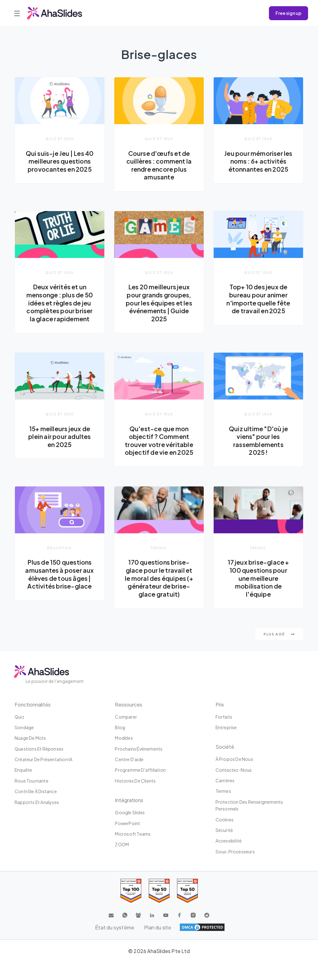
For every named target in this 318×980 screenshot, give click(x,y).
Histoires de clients (135, 781)
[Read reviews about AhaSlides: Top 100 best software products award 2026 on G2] (131, 891)
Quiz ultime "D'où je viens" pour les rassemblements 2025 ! (258, 441)
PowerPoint (127, 823)
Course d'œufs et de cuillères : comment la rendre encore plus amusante (159, 165)
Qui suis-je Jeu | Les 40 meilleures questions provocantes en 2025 (60, 161)
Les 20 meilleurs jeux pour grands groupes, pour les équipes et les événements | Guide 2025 (159, 303)
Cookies (225, 820)
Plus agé (279, 635)
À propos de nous (234, 759)
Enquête (23, 770)
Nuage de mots (30, 738)
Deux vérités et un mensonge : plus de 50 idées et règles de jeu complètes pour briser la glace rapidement (60, 303)
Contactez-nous (234, 770)
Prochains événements (139, 749)
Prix (220, 705)
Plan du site (158, 927)
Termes (223, 791)
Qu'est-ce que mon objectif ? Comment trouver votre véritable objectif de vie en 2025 (159, 441)
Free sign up (288, 13)
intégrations (129, 800)
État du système (115, 927)
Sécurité (224, 830)
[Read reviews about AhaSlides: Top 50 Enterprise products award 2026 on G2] (187, 891)
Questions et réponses (39, 749)
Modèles (124, 738)
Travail (159, 548)
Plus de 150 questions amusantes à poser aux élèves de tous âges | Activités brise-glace (59, 575)
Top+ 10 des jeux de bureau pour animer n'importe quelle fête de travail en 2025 (258, 299)
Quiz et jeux (59, 139)
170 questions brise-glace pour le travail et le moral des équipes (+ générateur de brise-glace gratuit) (159, 579)
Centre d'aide (129, 759)
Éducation (59, 548)
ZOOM (122, 845)
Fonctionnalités (33, 705)
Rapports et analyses (37, 802)
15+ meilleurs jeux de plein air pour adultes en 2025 (59, 437)
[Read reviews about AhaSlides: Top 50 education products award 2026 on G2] (159, 891)
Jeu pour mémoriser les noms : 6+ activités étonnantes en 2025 (258, 161)
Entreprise (226, 727)
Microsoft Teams (133, 834)
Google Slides (130, 813)
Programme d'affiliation (140, 770)
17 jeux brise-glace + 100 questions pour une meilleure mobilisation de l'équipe (258, 579)
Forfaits (224, 717)
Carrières (225, 780)
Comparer (126, 717)
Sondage (24, 727)
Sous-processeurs (235, 851)
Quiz (19, 717)
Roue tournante (32, 781)
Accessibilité (229, 841)
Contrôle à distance (36, 792)
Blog (120, 727)
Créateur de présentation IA (43, 759)
